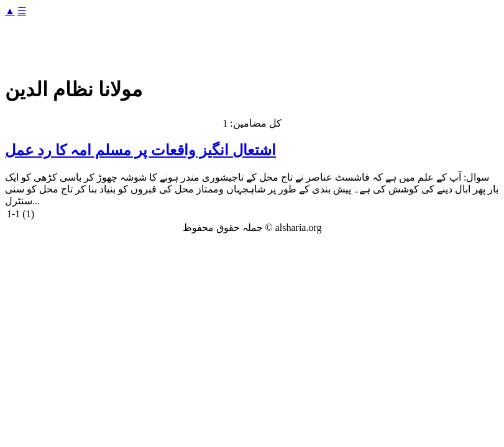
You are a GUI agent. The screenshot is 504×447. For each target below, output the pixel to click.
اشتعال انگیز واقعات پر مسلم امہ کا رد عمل (140, 150)
